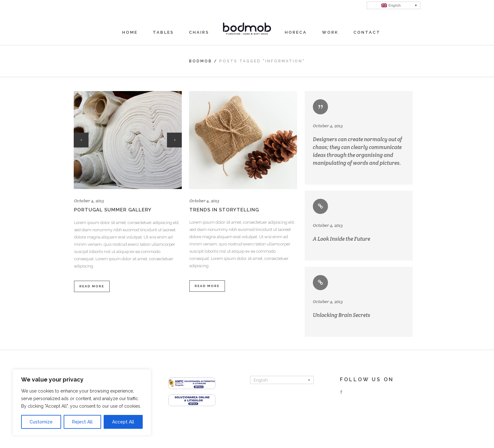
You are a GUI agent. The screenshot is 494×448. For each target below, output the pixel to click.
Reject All (82, 422)
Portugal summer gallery (113, 210)
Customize (41, 422)
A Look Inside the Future (342, 239)
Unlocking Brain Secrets (342, 315)
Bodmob (201, 61)
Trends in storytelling (224, 210)
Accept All (123, 422)
